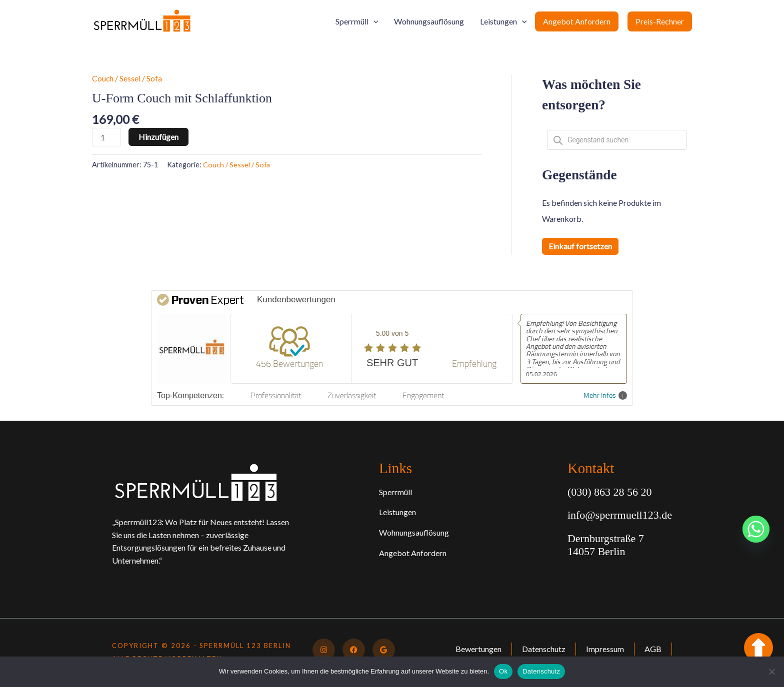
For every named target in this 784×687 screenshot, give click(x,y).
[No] (771, 672)
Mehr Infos (605, 395)
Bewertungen (476, 649)
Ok (503, 671)
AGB (652, 649)
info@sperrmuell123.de (620, 515)
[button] (373, 21)
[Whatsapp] (756, 529)
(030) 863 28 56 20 (610, 492)
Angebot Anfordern (577, 21)
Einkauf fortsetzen (580, 246)
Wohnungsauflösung (429, 21)
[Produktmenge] (106, 137)
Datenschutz (542, 649)
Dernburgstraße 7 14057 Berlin (606, 545)
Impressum (604, 649)
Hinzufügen (159, 137)
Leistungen (503, 21)
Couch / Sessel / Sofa (127, 78)
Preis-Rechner (660, 21)
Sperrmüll (357, 21)
